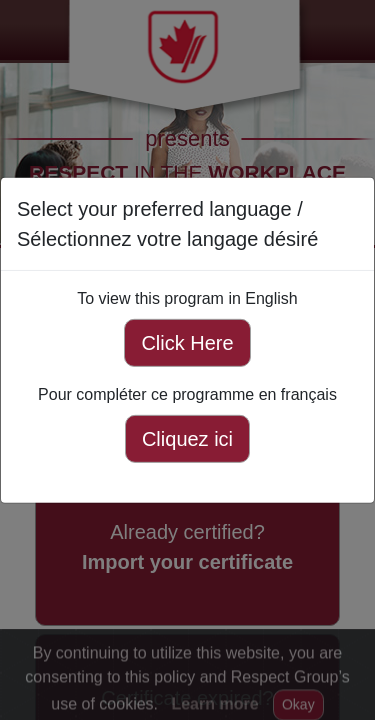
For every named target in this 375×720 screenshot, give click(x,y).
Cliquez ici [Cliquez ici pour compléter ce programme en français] (187, 439)
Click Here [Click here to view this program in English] (187, 343)
